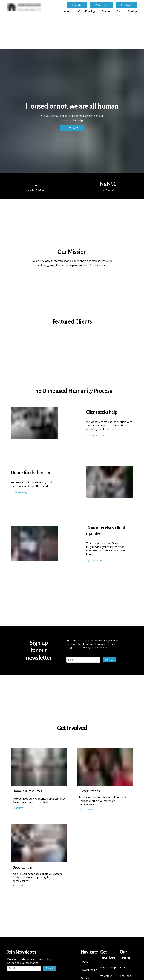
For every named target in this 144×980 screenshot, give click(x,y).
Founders (125, 967)
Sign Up (132, 11)
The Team (126, 976)
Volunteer (106, 976)
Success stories (95, 435)
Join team (18, 885)
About (68, 11)
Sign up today (94, 560)
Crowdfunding (87, 11)
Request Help (108, 967)
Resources (19, 808)
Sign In (121, 11)
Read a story (86, 809)
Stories (106, 11)
